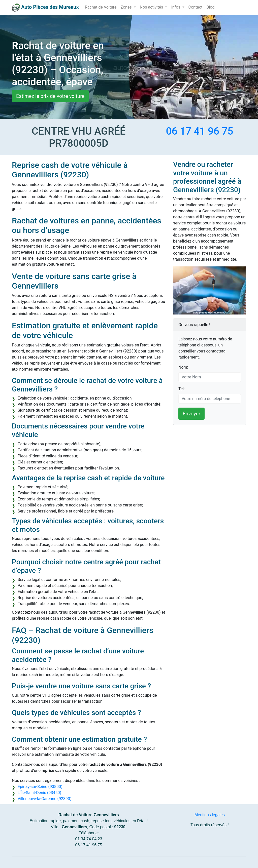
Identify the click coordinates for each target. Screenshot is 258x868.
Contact (196, 7)
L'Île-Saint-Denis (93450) (39, 793)
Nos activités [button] (152, 7)
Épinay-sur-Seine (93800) (40, 787)
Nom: (183, 367)
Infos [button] (176, 7)
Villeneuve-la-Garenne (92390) (45, 799)
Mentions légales (210, 815)
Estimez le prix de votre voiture (50, 96)
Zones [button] (127, 7)
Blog (210, 7)
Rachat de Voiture (101, 7)
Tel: (182, 389)
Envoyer (191, 414)
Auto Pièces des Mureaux (50, 7)
